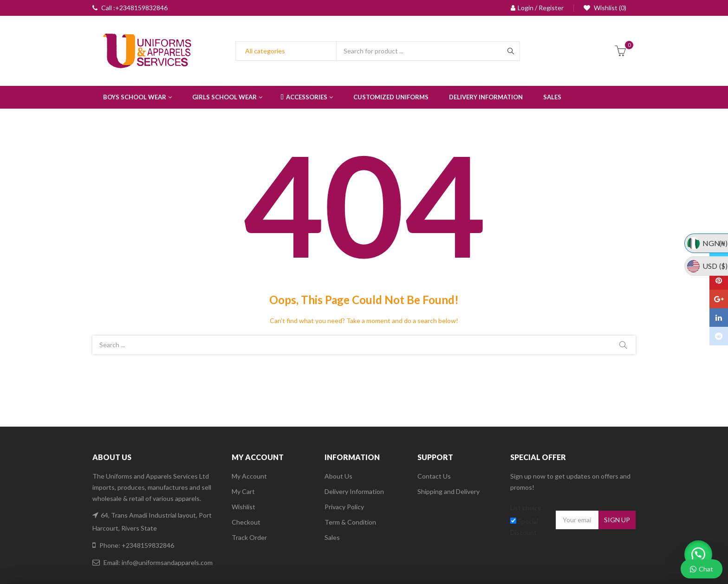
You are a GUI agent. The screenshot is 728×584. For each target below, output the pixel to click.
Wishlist (244, 507)
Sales (332, 537)
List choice (526, 508)
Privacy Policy (344, 507)
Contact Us (434, 476)
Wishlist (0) (609, 8)
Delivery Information (354, 491)
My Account (249, 476)
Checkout (246, 522)
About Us (338, 476)
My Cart (243, 491)
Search (623, 345)
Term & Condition (350, 522)
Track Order (249, 537)
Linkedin (719, 318)
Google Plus (719, 299)
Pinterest (719, 280)
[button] (695, 552)
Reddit (719, 336)
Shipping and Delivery (448, 491)
